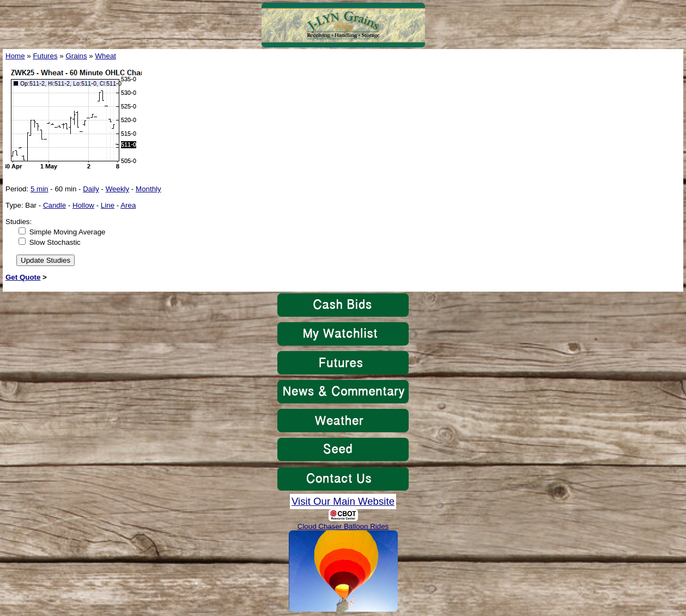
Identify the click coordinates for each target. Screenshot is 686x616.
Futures (45, 56)
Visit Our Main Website (343, 501)
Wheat (106, 56)
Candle (54, 205)
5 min (40, 189)
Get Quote (23, 277)
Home (15, 56)
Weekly (117, 189)
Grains (76, 56)
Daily (91, 189)
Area (128, 205)
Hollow (83, 205)
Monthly (148, 189)
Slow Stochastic (55, 242)
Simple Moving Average (68, 232)
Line (108, 205)
